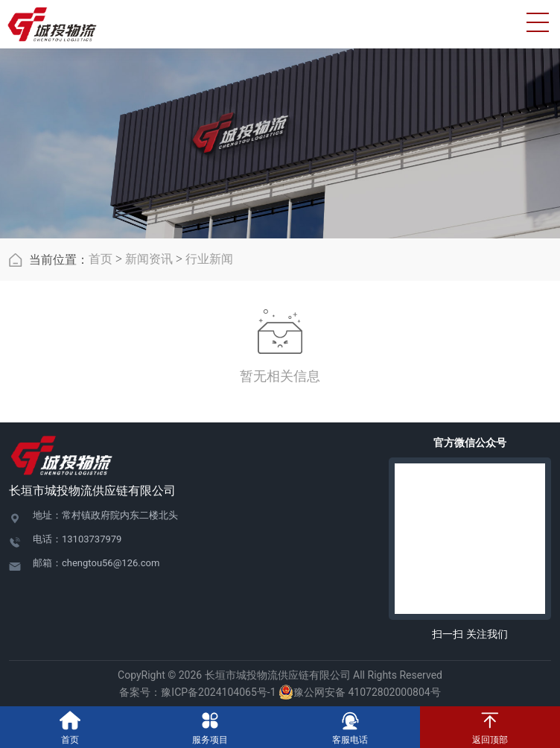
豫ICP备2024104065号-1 (218, 692)
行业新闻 (209, 259)
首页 (101, 259)
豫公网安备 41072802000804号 (360, 692)
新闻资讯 (149, 259)
